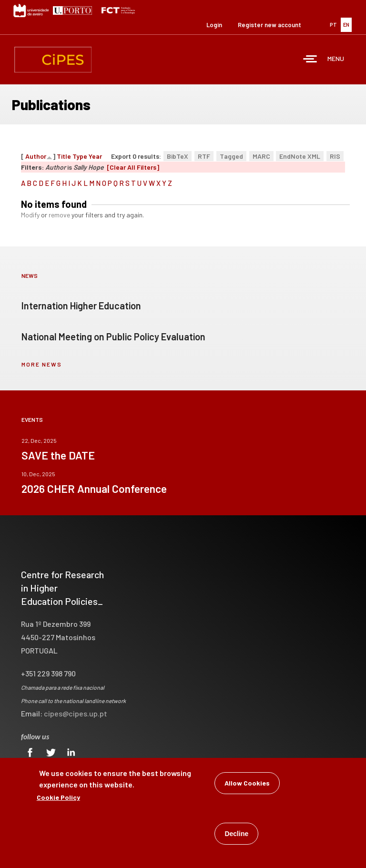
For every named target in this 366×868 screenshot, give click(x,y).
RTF (204, 156)
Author (36, 156)
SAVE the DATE (58, 455)
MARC (261, 156)
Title (64, 156)
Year (95, 156)
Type (80, 156)
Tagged (231, 156)
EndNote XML (300, 156)
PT (333, 25)
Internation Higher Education (81, 306)
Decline (236, 835)
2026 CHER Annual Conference (94, 489)
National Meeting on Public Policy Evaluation (113, 337)
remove (59, 215)
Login (214, 25)
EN (346, 25)
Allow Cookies (247, 784)
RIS (335, 156)
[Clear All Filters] (133, 167)
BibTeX (178, 156)
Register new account (269, 25)
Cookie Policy (58, 798)
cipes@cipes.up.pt (76, 713)
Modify (30, 215)
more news (42, 364)
